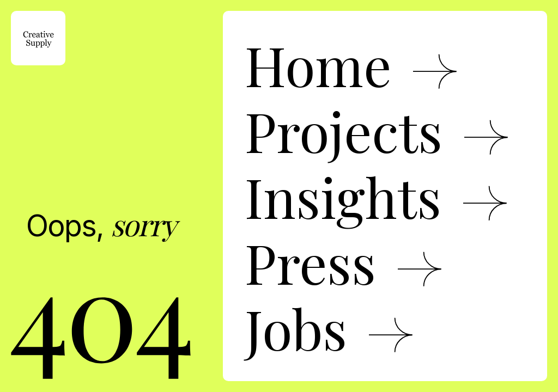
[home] (38, 38)
